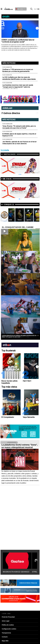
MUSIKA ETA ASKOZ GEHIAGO (16, 572)
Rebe (20, 220)
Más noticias (9, 63)
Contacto (5, 637)
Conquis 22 (9, 204)
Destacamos (10, 154)
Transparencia (6, 633)
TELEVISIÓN (5, 150)
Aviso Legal (6, 621)
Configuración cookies (9, 629)
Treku (29, 220)
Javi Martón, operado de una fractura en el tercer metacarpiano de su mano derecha (19, 143)
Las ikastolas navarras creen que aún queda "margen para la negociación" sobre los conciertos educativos (18, 87)
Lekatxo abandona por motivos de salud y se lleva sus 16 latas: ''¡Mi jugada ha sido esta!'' (19, 336)
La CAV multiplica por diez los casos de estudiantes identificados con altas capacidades (19, 78)
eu (35, 9)
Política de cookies (8, 625)
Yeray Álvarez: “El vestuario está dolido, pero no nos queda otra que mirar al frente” (19, 127)
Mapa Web (5, 641)
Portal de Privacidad (8, 617)
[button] (37, 28)
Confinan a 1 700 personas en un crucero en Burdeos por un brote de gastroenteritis (18, 70)
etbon (9, 179)
